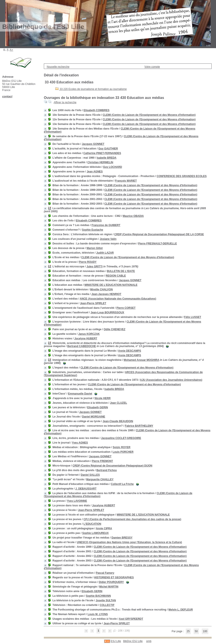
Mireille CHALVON (101, 290)
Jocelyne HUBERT (86, 339)
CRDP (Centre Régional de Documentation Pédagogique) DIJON (112, 466)
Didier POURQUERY (111, 582)
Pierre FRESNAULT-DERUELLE (158, 244)
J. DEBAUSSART (86, 489)
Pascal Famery (105, 573)
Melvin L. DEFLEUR (181, 610)
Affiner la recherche (65, 102)
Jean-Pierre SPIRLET (93, 303)
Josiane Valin (108, 239)
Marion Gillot (95, 248)
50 (196, 631)
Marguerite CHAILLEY (100, 479)
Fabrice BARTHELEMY (139, 426)
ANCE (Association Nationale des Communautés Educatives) (118, 299)
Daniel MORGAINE (94, 417)
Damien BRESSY (122, 538)
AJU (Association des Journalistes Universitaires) (171, 380)
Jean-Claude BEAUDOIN (118, 421)
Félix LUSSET (193, 317)
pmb (149, 641)
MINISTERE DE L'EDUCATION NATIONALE (111, 285)
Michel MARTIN (109, 587)
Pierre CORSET (126, 308)
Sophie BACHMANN (98, 596)
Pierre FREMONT (103, 461)
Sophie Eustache (93, 230)
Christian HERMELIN (100, 162)
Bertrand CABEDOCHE (82, 346)
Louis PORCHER (123, 452)
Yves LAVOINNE (77, 501)
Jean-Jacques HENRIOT (106, 294)
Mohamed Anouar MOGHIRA (141, 360)
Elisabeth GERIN (97, 407)
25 (188, 631)
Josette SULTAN (106, 600)
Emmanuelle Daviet (80, 394)
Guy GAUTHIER (108, 149)
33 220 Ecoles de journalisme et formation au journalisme (91, 89)
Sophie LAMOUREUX (96, 533)
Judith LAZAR (105, 253)
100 (205, 631)
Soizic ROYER (122, 447)
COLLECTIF (107, 605)
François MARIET (126, 181)
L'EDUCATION (92, 524)
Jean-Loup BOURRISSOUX (107, 312)
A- (4, 49)
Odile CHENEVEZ (115, 329)
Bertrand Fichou (107, 470)
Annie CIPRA (104, 528)
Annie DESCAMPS (130, 351)
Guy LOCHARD (113, 167)
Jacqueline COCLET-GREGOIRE (121, 438)
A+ (12, 50)
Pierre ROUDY (88, 262)
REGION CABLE (116, 276)
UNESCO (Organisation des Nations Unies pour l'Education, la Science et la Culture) (129, 542)
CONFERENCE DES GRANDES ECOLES (182, 176)
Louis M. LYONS (98, 614)
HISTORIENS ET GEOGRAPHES (114, 577)
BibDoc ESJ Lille (133, 641)
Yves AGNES (80, 443)
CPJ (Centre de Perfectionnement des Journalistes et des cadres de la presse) (132, 519)
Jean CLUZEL (118, 403)
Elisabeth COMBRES (96, 110)
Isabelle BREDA (107, 158)
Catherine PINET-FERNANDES (102, 153)
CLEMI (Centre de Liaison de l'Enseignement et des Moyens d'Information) (149, 115)
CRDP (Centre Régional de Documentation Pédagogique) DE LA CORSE (159, 234)
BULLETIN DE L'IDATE (121, 271)
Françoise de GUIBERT (106, 225)
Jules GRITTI (94, 267)
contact (7, 96)
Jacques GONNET (93, 144)
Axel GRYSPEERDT (131, 619)
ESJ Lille (116, 641)
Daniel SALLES (90, 475)
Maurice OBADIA (133, 216)
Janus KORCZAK (89, 334)
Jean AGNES (95, 172)
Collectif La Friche (122, 484)
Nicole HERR (103, 398)
